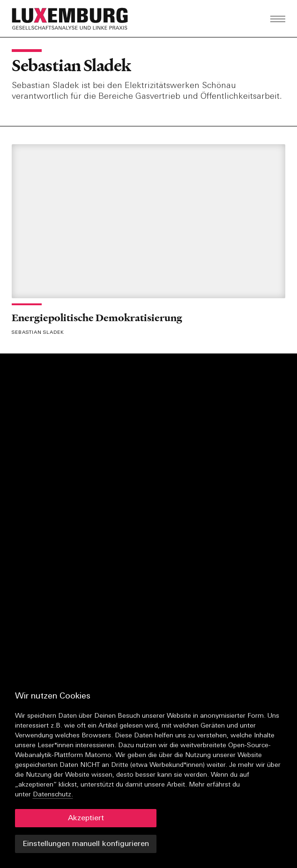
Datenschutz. (53, 795)
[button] (94, 19)
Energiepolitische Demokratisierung (97, 318)
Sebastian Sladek (71, 66)
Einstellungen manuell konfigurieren (86, 844)
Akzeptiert (86, 818)
